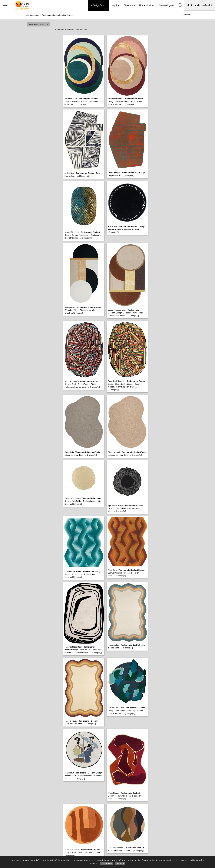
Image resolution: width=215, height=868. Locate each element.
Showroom (129, 5)
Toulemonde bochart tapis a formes (57, 15)
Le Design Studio (98, 5)
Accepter (120, 864)
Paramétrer (106, 864)
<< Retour (187, 15)
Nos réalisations (147, 5)
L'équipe (115, 5)
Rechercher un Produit (200, 5)
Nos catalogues (166, 5)
